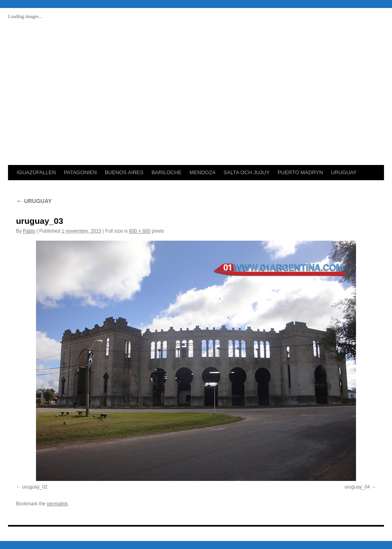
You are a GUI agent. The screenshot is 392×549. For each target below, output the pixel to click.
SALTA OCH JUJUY (247, 172)
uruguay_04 (357, 487)
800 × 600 (140, 231)
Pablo (29, 231)
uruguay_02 (35, 487)
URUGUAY (344, 172)
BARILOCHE (167, 172)
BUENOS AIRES (124, 172)
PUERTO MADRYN (300, 172)
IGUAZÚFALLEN (36, 172)
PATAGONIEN (80, 172)
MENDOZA (203, 172)
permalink (57, 504)
